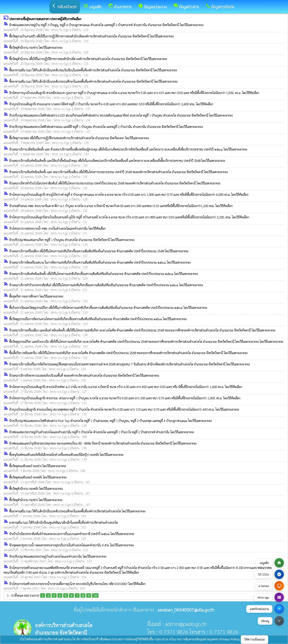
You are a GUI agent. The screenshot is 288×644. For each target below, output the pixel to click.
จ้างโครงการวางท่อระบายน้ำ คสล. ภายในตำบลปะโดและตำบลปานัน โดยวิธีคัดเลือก (57, 228)
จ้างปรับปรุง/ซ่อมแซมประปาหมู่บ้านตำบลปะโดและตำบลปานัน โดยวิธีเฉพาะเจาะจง (58, 556)
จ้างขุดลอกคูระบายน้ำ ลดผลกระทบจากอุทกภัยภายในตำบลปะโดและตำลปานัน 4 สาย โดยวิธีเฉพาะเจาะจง (71, 545)
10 (95, 595)
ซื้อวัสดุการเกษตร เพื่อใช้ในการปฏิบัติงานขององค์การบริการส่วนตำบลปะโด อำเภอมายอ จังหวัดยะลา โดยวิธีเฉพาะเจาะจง (79, 138)
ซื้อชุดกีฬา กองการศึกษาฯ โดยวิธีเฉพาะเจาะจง (36, 296)
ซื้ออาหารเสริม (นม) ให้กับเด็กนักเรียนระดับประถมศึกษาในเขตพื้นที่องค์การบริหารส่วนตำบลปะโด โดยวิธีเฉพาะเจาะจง (77, 511)
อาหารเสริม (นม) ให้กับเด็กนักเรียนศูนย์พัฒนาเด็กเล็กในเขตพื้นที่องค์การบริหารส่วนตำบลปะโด (64, 522)
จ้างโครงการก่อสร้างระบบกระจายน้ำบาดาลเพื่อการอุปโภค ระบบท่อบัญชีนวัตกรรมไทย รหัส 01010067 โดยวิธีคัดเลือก (77, 584)
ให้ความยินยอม (254, 639)
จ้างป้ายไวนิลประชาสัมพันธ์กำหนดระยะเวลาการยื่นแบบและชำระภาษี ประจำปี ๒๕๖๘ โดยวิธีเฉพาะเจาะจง (72, 534)
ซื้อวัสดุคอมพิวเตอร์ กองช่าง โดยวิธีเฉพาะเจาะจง (38, 466)
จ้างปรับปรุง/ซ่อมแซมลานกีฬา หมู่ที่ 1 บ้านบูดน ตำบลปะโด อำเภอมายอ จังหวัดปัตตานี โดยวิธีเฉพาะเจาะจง (72, 240)
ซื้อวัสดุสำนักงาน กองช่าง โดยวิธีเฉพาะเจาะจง (36, 47)
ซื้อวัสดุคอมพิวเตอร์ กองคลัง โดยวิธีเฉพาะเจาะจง (38, 477)
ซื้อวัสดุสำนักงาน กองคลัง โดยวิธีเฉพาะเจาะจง (36, 488)
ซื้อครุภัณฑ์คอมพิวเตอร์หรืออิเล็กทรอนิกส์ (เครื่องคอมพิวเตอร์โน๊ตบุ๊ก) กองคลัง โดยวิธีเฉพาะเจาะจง (66, 455)
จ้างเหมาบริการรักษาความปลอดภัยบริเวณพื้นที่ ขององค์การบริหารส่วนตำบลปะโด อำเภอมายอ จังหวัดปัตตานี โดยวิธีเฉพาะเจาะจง (84, 375)
